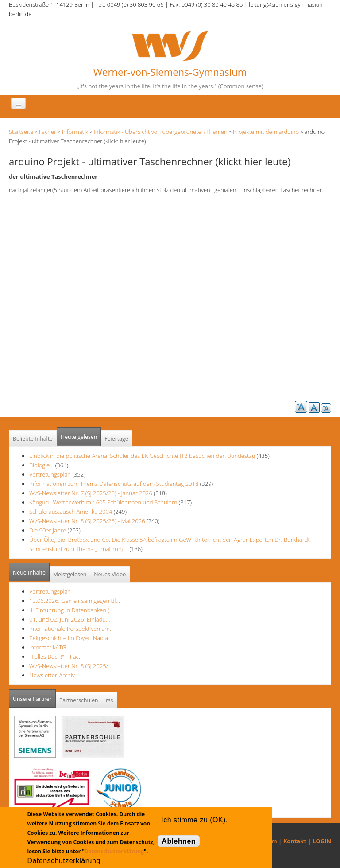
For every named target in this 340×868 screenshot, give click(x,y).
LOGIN (322, 841)
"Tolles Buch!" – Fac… (56, 657)
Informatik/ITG (48, 647)
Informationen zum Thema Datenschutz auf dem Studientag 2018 (114, 484)
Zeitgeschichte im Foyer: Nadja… (71, 638)
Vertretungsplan (50, 474)
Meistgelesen (70, 574)
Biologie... (41, 465)
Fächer (48, 132)
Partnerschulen (79, 700)
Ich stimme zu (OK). (194, 820)
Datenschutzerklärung (114, 851)
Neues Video (110, 574)
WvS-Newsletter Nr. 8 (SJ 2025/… (71, 666)
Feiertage (116, 439)
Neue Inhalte (29, 573)
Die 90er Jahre (48, 530)
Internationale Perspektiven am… (71, 629)
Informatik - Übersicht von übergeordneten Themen (161, 132)
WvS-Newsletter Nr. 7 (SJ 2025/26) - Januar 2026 (91, 493)
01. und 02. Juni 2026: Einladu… (70, 619)
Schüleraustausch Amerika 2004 (71, 512)
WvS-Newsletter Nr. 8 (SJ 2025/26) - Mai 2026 (87, 521)
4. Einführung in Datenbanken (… (71, 610)
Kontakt (295, 841)
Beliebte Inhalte (33, 439)
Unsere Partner (34, 696)
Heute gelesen (79, 437)
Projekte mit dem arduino (266, 132)
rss (110, 700)
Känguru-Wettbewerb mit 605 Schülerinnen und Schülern (103, 502)
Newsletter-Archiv (52, 675)
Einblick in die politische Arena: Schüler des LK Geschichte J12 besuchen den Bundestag (142, 456)
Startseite (21, 132)
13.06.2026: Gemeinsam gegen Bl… (75, 601)
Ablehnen (179, 841)
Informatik (75, 132)
